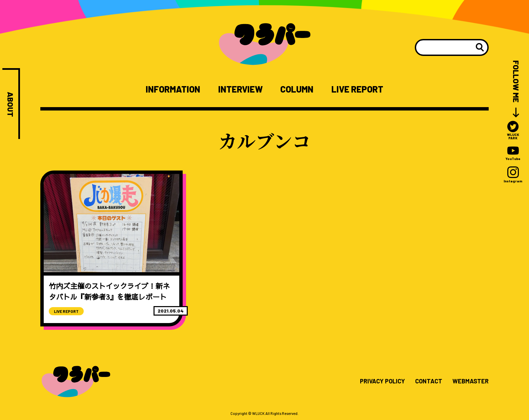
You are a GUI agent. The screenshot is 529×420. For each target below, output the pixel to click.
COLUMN (297, 89)
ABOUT (10, 104)
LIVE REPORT (357, 89)
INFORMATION (173, 89)
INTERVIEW (240, 89)
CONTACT (429, 381)
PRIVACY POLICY (382, 381)
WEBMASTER (471, 381)
